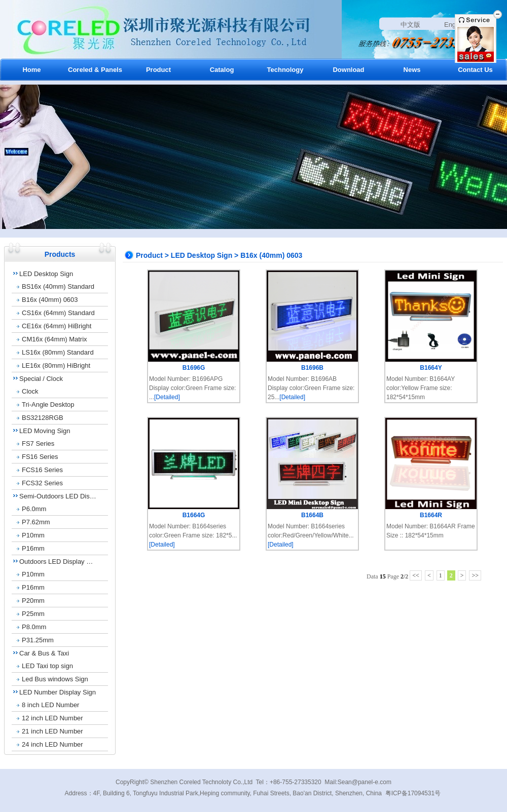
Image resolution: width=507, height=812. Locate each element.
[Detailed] (167, 397)
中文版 (410, 25)
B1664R (431, 515)
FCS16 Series (42, 470)
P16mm (33, 548)
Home (31, 70)
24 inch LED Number (52, 744)
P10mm (33, 535)
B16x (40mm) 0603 (50, 300)
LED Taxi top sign (47, 666)
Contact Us (475, 70)
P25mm (33, 614)
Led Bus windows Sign (55, 679)
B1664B (312, 515)
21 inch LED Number (52, 731)
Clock (30, 391)
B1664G (194, 515)
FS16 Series (40, 457)
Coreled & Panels (95, 70)
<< (416, 575)
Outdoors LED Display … (56, 562)
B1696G (194, 368)
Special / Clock (41, 379)
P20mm (33, 601)
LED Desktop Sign (46, 274)
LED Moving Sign (45, 431)
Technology (285, 70)
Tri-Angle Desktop (48, 404)
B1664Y (431, 368)
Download (348, 70)
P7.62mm (36, 522)
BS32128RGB (43, 418)
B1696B (312, 368)
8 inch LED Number (50, 705)
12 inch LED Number (52, 718)
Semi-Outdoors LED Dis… (58, 496)
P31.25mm (38, 640)
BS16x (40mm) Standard (58, 286)
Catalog (222, 70)
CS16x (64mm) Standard (58, 313)
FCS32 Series (42, 483)
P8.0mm (34, 627)
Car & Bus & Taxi (44, 653)
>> (475, 575)
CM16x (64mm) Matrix (55, 339)
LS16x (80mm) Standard (58, 352)
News (412, 70)
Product (158, 70)
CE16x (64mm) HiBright (57, 326)
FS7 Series (38, 443)
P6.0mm (34, 509)
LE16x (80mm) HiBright (56, 365)
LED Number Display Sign (58, 692)
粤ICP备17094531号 (413, 793)
